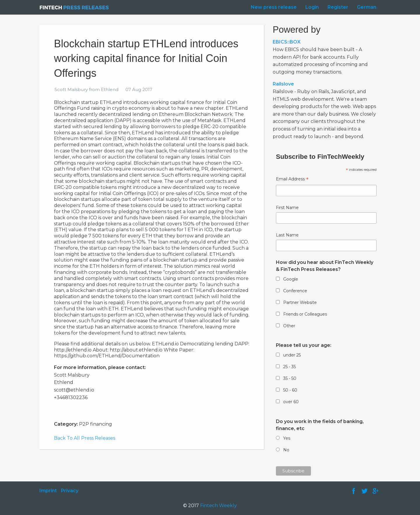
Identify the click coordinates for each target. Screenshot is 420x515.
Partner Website (300, 302)
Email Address (292, 180)
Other (289, 326)
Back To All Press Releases (85, 438)
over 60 (291, 402)
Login (312, 7)
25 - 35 (289, 367)
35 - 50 (290, 378)
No (286, 450)
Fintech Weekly (218, 506)
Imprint (48, 491)
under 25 (292, 355)
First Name (287, 208)
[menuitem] (272, 7)
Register (338, 7)
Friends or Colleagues (305, 314)
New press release (274, 7)
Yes (287, 438)
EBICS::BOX (287, 42)
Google (291, 279)
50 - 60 (290, 390)
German (367, 7)
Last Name (287, 235)
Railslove (283, 84)
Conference (295, 291)
